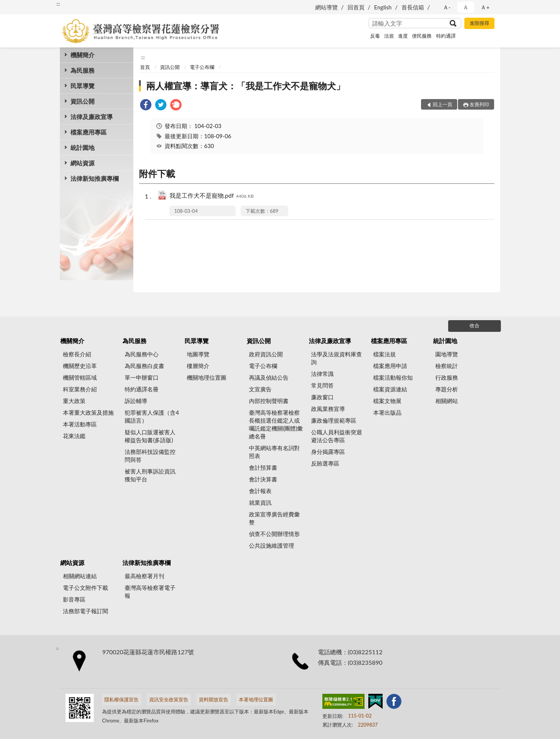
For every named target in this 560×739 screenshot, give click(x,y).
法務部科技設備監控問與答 (150, 456)
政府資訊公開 (266, 354)
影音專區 (74, 599)
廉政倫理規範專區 (334, 420)
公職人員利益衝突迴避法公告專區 (336, 436)
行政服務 (447, 377)
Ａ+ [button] (485, 7)
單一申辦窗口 (142, 377)
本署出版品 (387, 412)
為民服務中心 (142, 354)
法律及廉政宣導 (92, 117)
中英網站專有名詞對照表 (274, 452)
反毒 (375, 36)
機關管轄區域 (80, 377)
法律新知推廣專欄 (95, 178)
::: (58, 4)
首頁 (145, 67)
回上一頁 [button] (443, 104)
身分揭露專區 (328, 452)
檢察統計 (447, 366)
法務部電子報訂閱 (85, 611)
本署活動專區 (80, 424)
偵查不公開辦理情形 (274, 534)
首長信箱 (413, 7)
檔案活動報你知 (393, 377)
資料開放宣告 (214, 699)
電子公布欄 (202, 67)
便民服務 (422, 36)
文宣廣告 (260, 389)
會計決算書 (263, 479)
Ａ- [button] (447, 7)
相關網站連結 (80, 576)
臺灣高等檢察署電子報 (150, 592)
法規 (389, 36)
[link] (146, 106)
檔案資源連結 (390, 389)
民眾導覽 (82, 86)
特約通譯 (446, 36)
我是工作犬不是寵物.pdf (212, 196)
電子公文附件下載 (85, 588)
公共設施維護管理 (272, 545)
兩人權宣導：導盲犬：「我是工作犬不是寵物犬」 (246, 86)
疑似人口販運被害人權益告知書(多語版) (150, 436)
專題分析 (447, 389)
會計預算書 (263, 467)
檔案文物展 (387, 401)
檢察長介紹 (77, 354)
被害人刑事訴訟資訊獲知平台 (150, 475)
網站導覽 (327, 7)
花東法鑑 (74, 436)
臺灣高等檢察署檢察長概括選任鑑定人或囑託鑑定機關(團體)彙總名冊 (276, 424)
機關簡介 (82, 55)
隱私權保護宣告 (121, 699)
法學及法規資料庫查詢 (336, 358)
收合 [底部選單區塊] (475, 325)
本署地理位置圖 (256, 699)
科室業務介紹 (80, 389)
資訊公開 (82, 101)
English (383, 7)
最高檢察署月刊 (144, 576)
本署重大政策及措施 (88, 412)
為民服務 (82, 70)
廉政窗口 (322, 397)
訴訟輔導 (136, 401)
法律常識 (322, 374)
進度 (403, 36)
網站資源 (82, 163)
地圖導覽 (198, 354)
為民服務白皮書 (144, 366)
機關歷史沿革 (80, 366)
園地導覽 (447, 354)
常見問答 (322, 385)
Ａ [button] (466, 7)
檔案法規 (385, 354)
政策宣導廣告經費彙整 (274, 518)
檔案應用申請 (390, 366)
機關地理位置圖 (207, 377)
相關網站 (447, 401)
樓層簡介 (198, 366)
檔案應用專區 (89, 132)
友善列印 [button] (479, 104)
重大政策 (74, 401)
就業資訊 (260, 502)
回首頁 (356, 7)
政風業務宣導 (328, 409)
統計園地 (82, 147)
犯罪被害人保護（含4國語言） (152, 416)
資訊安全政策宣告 (169, 699)
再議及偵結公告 (269, 377)
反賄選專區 (325, 463)
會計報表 (260, 491)
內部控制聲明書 (269, 401)
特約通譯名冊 (142, 389)
